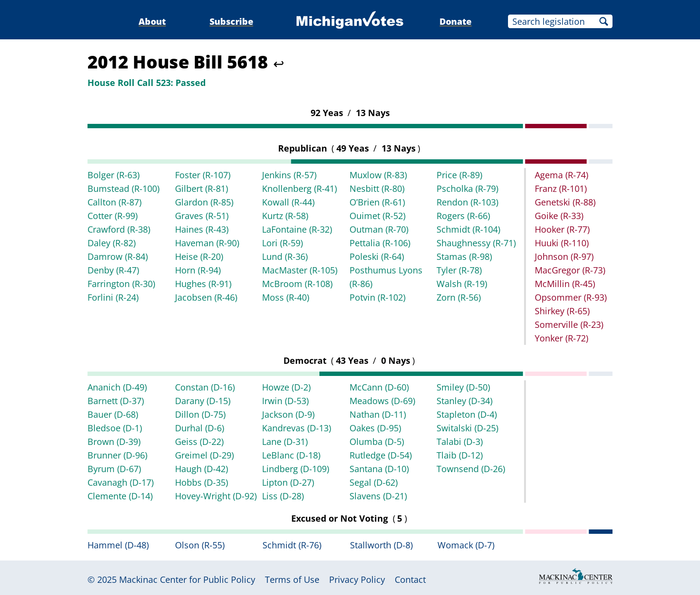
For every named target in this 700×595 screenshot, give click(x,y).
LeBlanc (291, 455)
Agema (561, 175)
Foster (203, 175)
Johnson (564, 256)
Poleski (377, 256)
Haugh (201, 469)
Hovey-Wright (216, 496)
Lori (282, 243)
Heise (199, 256)
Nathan (378, 414)
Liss (283, 496)
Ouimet (377, 216)
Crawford (119, 229)
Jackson (288, 414)
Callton (114, 202)
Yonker (561, 338)
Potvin (377, 297)
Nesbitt (377, 188)
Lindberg (296, 469)
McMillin (565, 284)
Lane (285, 442)
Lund (285, 256)
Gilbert (201, 188)
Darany (203, 401)
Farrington (121, 284)
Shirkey (562, 311)
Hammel (118, 545)
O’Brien (377, 202)
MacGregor (570, 270)
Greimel (204, 455)
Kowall (288, 202)
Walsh (462, 284)
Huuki (562, 243)
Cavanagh (121, 482)
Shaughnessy (476, 243)
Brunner (117, 455)
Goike (559, 216)
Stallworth (381, 545)
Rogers (463, 216)
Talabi (460, 442)
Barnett (116, 401)
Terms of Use (292, 579)
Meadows (382, 401)
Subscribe (231, 21)
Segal (374, 482)
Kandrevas (297, 428)
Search (604, 21)
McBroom (297, 284)
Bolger (114, 175)
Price (459, 175)
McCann (379, 387)
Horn (198, 270)
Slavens (378, 496)
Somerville (569, 324)
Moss (286, 297)
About (152, 21)
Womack (466, 545)
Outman (379, 229)
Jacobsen (206, 297)
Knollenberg (299, 188)
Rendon (467, 202)
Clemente (120, 496)
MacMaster (300, 270)
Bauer (113, 414)
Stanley (464, 401)
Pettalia (380, 243)
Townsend (471, 469)
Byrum (114, 469)
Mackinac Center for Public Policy (187, 579)
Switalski (467, 428)
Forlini (113, 297)
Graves (202, 216)
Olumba (377, 442)
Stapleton (467, 414)
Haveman (207, 243)
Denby (113, 270)
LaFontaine (297, 229)
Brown (114, 442)
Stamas (464, 256)
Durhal (200, 428)
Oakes (375, 428)
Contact (410, 579)
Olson (200, 545)
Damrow (118, 256)
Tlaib (460, 455)
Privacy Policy (357, 579)
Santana (379, 469)
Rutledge (381, 455)
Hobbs (201, 482)
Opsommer (571, 297)
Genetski (565, 202)
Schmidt (468, 229)
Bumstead (123, 188)
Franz (561, 188)
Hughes (203, 284)
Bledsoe (115, 428)
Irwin (285, 401)
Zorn (459, 297)
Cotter (113, 216)
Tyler (459, 270)
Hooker (562, 229)
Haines (202, 229)
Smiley (463, 387)
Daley (112, 243)
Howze (286, 387)
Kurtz (285, 216)
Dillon (200, 414)
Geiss (199, 442)
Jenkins (289, 175)
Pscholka (467, 188)
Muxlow (378, 175)
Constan (205, 387)
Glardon (204, 202)
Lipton (288, 482)
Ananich (117, 387)
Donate (455, 21)
